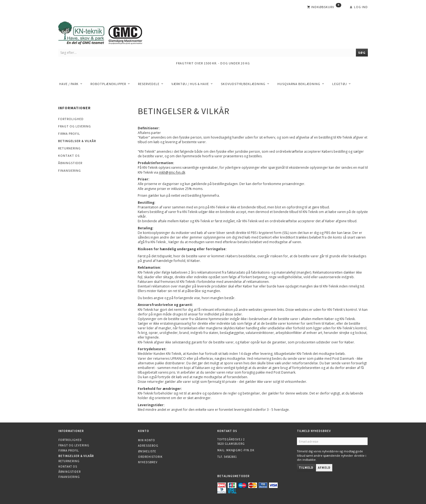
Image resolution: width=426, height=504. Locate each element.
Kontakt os (69, 156)
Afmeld (324, 468)
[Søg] (362, 53)
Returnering (69, 148)
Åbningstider (70, 163)
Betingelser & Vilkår (77, 141)
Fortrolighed (71, 119)
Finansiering (70, 170)
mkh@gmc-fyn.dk (240, 450)
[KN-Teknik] (107, 32)
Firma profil (69, 134)
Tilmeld (306, 468)
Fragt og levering (75, 126)
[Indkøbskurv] (324, 7)
